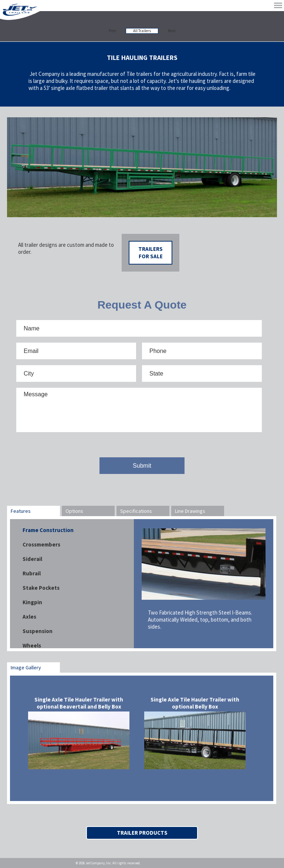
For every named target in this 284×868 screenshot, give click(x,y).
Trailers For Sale (151, 253)
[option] (142, 167)
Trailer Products (142, 833)
